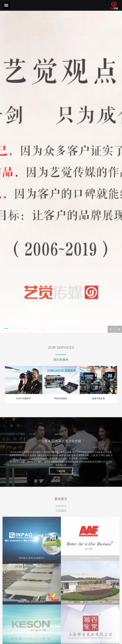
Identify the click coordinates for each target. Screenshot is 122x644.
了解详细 (61, 471)
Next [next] (118, 329)
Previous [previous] (112, 329)
